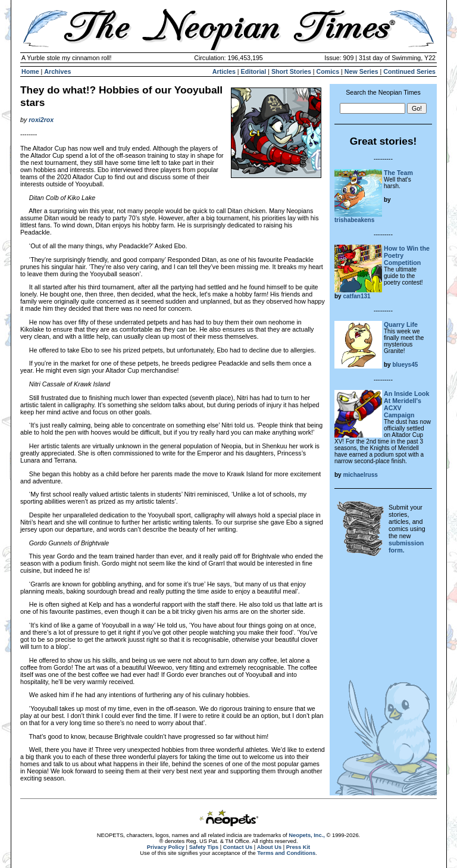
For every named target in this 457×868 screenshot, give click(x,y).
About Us (269, 847)
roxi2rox (41, 120)
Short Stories (291, 71)
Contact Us (238, 847)
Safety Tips (204, 847)
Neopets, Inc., (307, 835)
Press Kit (298, 847)
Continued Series (409, 71)
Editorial (254, 71)
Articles (224, 71)
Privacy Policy (166, 847)
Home (30, 71)
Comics (328, 71)
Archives (57, 71)
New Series (361, 71)
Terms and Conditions (286, 853)
